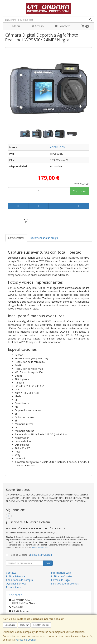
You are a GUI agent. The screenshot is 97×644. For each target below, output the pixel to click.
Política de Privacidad (40, 548)
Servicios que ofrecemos (65, 584)
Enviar (48, 563)
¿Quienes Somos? (16, 584)
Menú (14, 26)
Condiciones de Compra (19, 580)
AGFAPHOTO (57, 147)
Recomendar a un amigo (44, 238)
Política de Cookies (26, 640)
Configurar (10, 625)
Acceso (37, 26)
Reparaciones (14, 587)
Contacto (62, 26)
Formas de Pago (60, 580)
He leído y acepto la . (31, 555)
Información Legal (61, 573)
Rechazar (24, 625)
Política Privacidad (16, 576)
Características (16, 238)
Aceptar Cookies (41, 625)
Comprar (79, 191)
